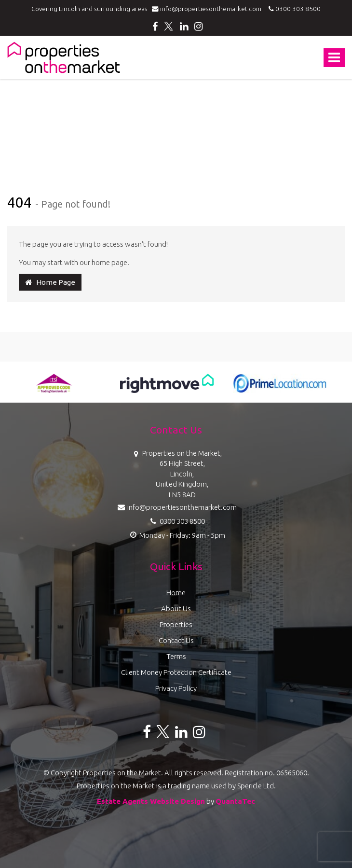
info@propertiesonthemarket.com (209, 9)
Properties (176, 624)
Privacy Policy (176, 688)
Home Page (50, 282)
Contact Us (176, 640)
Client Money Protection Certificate (176, 672)
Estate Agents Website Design (151, 801)
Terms (176, 656)
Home (176, 593)
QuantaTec (235, 801)
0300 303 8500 (293, 9)
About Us (176, 609)
